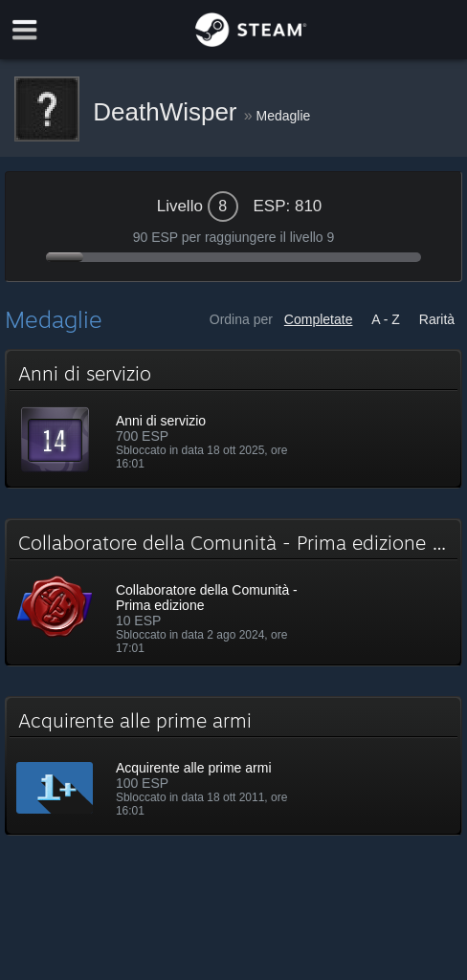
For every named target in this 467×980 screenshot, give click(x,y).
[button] (233, 419)
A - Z (386, 319)
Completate (319, 319)
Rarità (437, 319)
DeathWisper (168, 112)
